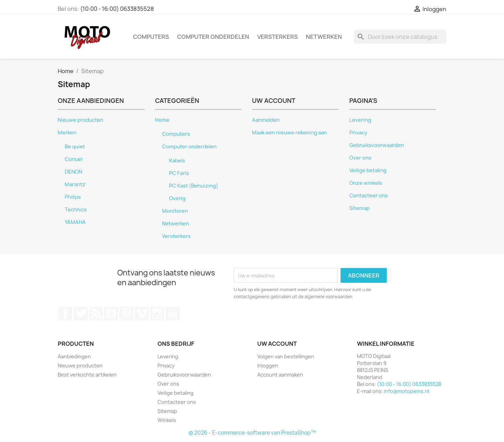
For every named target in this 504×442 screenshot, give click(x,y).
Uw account (277, 344)
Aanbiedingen (74, 356)
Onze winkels (366, 183)
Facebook (65, 314)
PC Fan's (179, 173)
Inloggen (268, 366)
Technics (76, 210)
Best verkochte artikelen (87, 375)
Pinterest (126, 314)
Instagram (157, 314)
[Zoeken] (400, 37)
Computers (151, 37)
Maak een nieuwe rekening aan (289, 133)
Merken (67, 133)
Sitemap (359, 208)
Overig (177, 198)
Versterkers (278, 37)
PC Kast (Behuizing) (194, 186)
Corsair (74, 159)
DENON (73, 172)
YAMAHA (75, 222)
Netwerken (324, 37)
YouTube (111, 314)
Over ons (360, 158)
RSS (96, 314)
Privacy (358, 133)
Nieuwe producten (80, 120)
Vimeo (142, 314)
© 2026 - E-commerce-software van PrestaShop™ (252, 433)
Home (162, 120)
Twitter (81, 314)
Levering (360, 120)
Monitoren (175, 211)
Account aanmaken (280, 375)
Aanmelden (266, 120)
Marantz (75, 184)
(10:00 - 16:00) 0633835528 (117, 9)
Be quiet (75, 147)
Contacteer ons (369, 196)
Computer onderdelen (213, 37)
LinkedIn (173, 314)
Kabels (177, 161)
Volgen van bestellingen (286, 356)
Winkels (167, 420)
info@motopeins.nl (407, 391)
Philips (73, 197)
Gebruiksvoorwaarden (377, 145)
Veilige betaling (368, 170)
